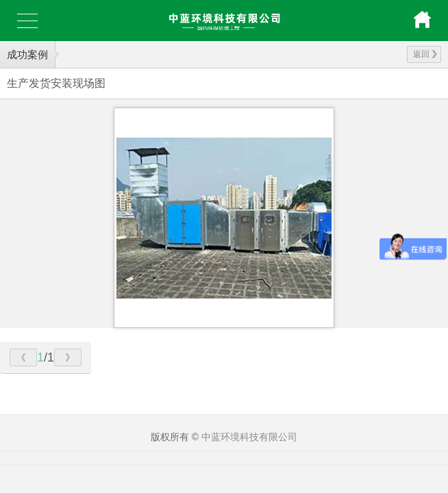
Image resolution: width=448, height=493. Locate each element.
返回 (425, 54)
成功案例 (27, 54)
